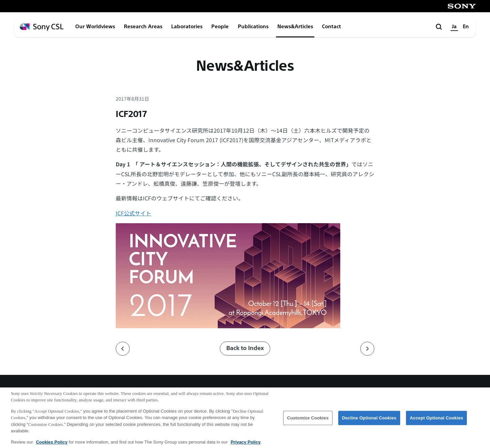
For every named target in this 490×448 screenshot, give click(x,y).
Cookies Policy (52, 445)
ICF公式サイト (133, 213)
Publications (253, 27)
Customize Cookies (308, 421)
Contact (331, 27)
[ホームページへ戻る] (42, 27)
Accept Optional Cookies (436, 421)
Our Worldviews (95, 27)
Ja (454, 27)
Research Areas (143, 27)
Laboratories (187, 27)
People (220, 27)
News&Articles (295, 27)
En (466, 27)
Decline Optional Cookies (369, 421)
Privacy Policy (246, 445)
